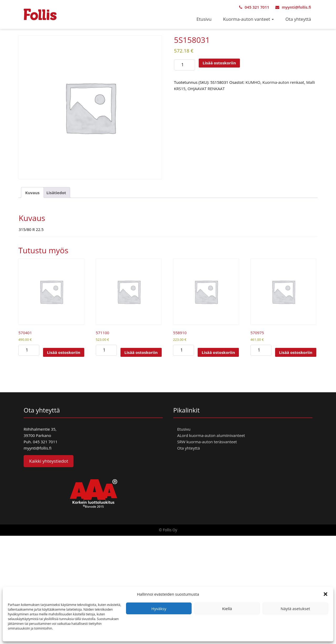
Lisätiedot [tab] (56, 193)
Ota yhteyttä (298, 19)
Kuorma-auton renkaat (283, 82)
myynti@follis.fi (293, 7)
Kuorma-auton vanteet (249, 19)
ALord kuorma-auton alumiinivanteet (211, 435)
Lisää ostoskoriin (219, 63)
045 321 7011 (254, 7)
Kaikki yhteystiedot (49, 461)
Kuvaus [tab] (32, 193)
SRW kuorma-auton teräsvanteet (207, 442)
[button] (325, 594)
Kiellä (227, 609)
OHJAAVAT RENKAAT (206, 89)
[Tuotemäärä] (185, 65)
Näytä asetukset (295, 609)
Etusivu (204, 19)
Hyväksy (159, 609)
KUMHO (253, 82)
